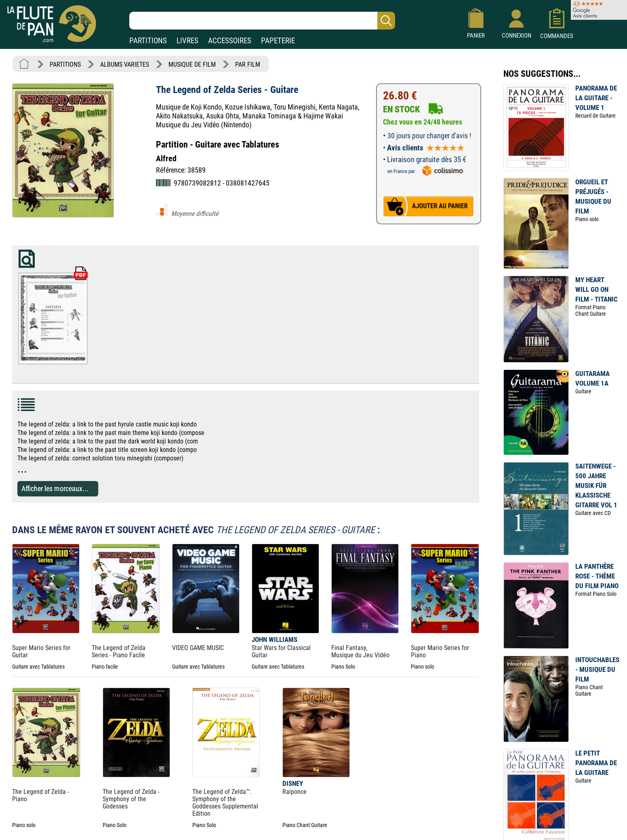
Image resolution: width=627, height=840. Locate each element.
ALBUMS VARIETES (125, 64)
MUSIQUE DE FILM (192, 64)
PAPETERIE (278, 41)
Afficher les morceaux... (55, 489)
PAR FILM (248, 64)
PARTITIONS (148, 41)
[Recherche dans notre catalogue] (262, 21)
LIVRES (187, 41)
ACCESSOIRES (230, 41)
